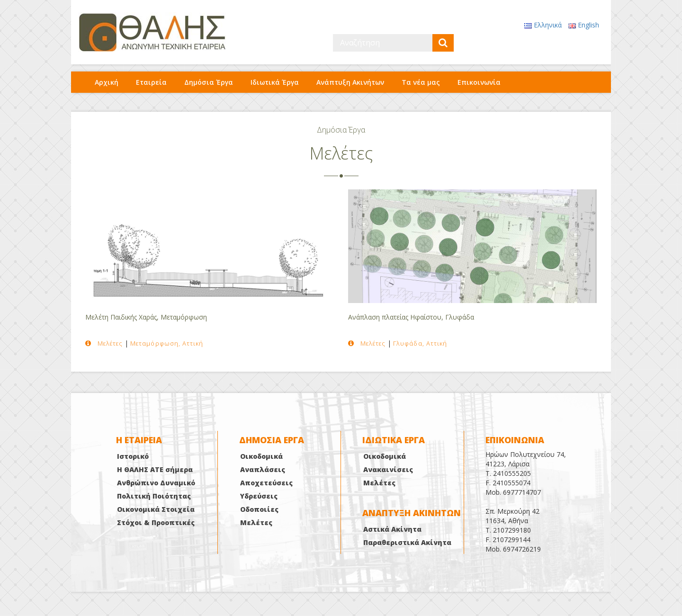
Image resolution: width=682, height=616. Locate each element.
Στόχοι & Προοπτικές (156, 522)
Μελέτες (256, 522)
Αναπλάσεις (263, 469)
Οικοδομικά (261, 456)
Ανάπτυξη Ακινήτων (350, 82)
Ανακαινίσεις (388, 469)
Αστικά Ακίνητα (392, 529)
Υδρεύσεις (259, 496)
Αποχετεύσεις (266, 483)
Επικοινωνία (479, 82)
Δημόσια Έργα (209, 82)
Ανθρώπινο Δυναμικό (156, 483)
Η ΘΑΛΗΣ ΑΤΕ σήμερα (155, 469)
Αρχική (107, 82)
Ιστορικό (133, 456)
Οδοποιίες (259, 509)
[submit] (443, 43)
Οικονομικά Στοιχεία (156, 509)
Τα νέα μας (421, 82)
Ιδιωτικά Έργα (275, 82)
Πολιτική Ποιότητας (154, 496)
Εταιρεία (151, 82)
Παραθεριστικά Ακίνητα (407, 542)
